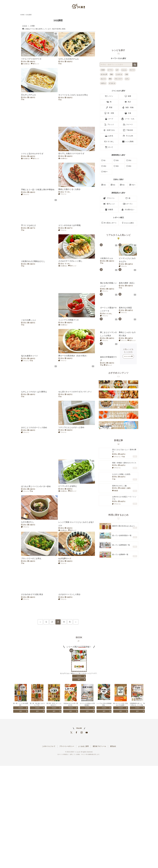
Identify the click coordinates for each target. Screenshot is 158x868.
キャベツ (132, 70)
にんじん (124, 70)
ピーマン (110, 70)
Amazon (79, 676)
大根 (127, 74)
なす (117, 70)
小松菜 (103, 70)
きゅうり (103, 79)
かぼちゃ (103, 83)
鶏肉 (111, 74)
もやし (127, 79)
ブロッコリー (118, 79)
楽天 (79, 679)
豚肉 (110, 79)
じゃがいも (119, 74)
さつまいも (112, 83)
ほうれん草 (104, 74)
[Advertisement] (58, 113)
